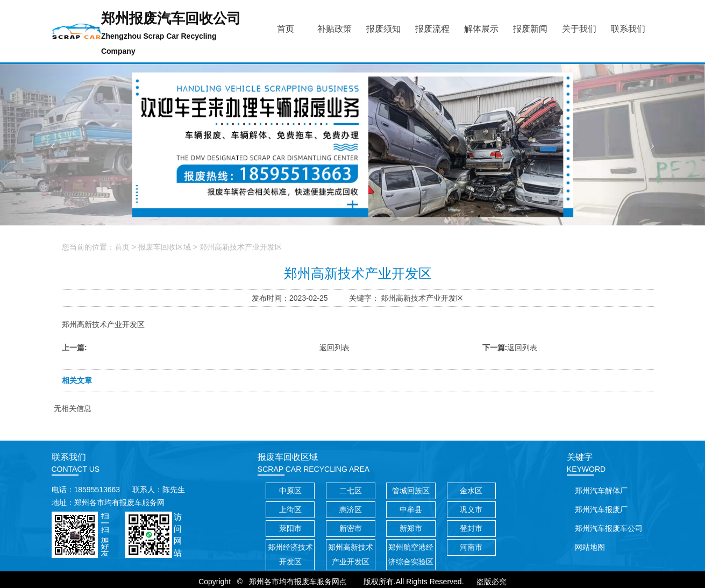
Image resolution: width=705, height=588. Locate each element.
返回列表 (334, 348)
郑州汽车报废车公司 (609, 528)
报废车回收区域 (165, 247)
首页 (122, 247)
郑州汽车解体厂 (601, 491)
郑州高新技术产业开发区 (241, 247)
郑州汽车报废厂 (601, 509)
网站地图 (590, 547)
